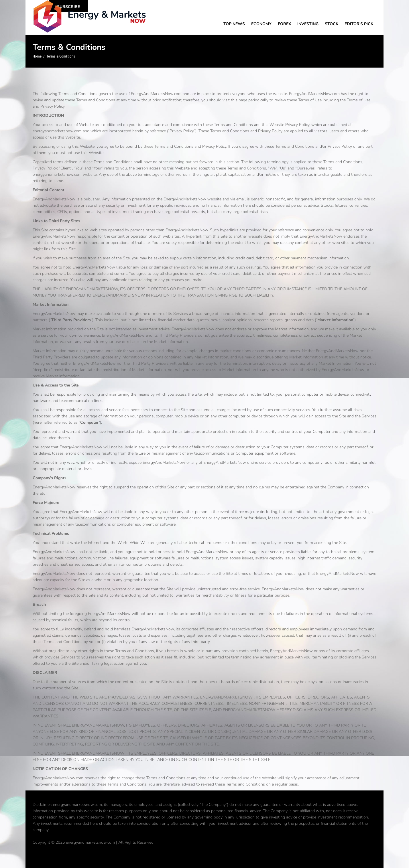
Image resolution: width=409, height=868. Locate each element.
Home (37, 56)
